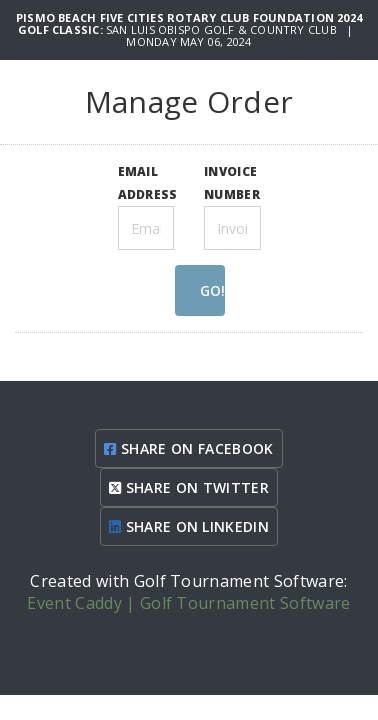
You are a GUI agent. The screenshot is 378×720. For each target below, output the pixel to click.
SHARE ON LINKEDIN (189, 526)
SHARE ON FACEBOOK (188, 448)
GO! (212, 290)
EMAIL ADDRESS (148, 182)
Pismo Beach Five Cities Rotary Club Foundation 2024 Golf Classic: (189, 23)
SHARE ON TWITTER (189, 487)
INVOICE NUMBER (232, 182)
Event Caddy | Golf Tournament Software (188, 603)
